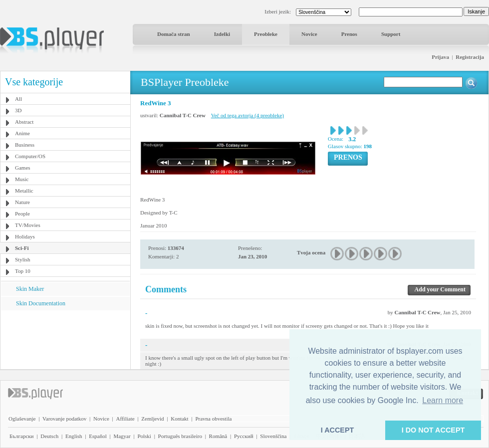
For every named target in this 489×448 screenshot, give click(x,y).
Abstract (24, 122)
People (22, 214)
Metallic (24, 191)
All (18, 99)
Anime (22, 133)
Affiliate (125, 419)
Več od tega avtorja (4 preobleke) (247, 115)
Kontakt (179, 419)
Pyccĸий (244, 436)
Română (218, 436)
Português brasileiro (180, 436)
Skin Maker (30, 289)
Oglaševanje (22, 419)
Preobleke (266, 34)
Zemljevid (152, 419)
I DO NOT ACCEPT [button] (433, 430)
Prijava (440, 57)
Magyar (122, 436)
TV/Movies (28, 225)
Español (98, 436)
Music (22, 179)
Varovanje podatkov (64, 419)
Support (391, 34)
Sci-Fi (22, 248)
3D (18, 110)
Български (22, 436)
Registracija (470, 57)
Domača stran (174, 34)
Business (25, 145)
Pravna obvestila (213, 419)
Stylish (23, 259)
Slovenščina (273, 436)
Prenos (349, 34)
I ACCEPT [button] (338, 430)
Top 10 (23, 271)
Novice (309, 34)
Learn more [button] (443, 400)
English (74, 436)
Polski (144, 436)
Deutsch (49, 436)
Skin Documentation (41, 303)
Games (23, 168)
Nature (22, 202)
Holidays (25, 236)
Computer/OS (30, 156)
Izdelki (222, 34)
